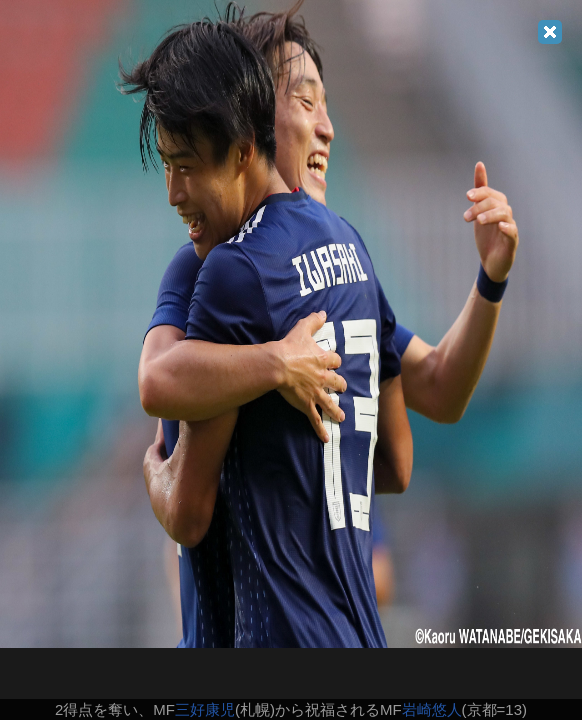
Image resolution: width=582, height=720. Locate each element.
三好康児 (205, 709)
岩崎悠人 (432, 709)
